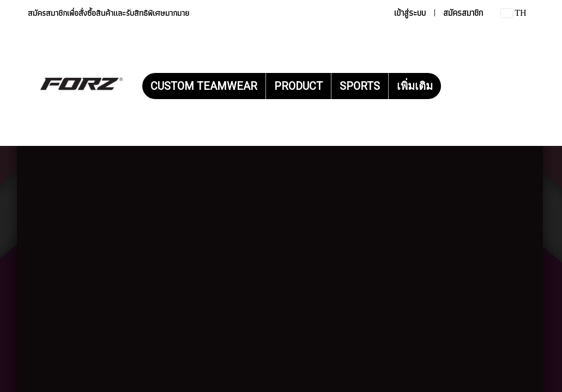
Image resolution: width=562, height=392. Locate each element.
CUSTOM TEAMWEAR (204, 86)
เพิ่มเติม (415, 86)
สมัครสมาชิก (463, 13)
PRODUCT (298, 86)
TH (513, 13)
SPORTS (360, 86)
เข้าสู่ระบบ (410, 13)
